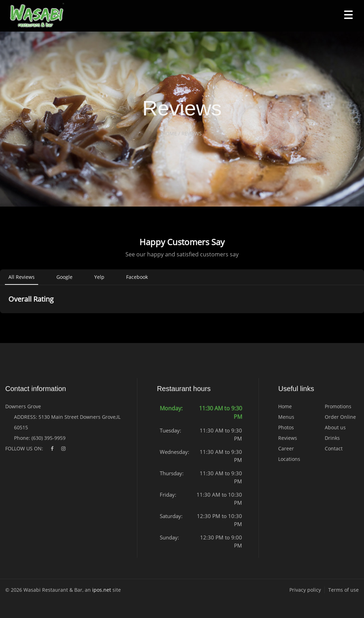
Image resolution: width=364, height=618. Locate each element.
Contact (334, 448)
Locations (289, 459)
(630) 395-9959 (49, 438)
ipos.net (102, 590)
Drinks (332, 438)
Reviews (288, 438)
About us (335, 427)
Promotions (338, 406)
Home (285, 406)
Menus (286, 417)
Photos (286, 427)
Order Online (340, 417)
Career (286, 448)
